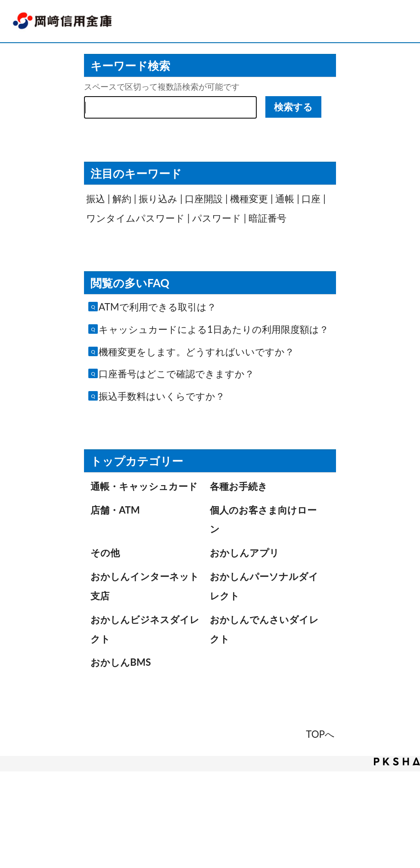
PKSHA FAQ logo (397, 761)
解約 (122, 199)
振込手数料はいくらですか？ (162, 396)
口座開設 (204, 199)
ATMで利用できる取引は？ (157, 307)
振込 (96, 199)
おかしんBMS (121, 662)
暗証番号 (268, 218)
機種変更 (249, 199)
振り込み (158, 199)
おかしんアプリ (244, 553)
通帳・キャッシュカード (144, 486)
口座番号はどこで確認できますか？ (176, 374)
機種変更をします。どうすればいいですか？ (196, 352)
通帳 (285, 199)
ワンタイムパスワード (135, 218)
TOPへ (320, 734)
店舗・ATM (115, 510)
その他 (105, 553)
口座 (311, 199)
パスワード (217, 218)
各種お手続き (239, 486)
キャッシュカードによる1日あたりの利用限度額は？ (214, 329)
